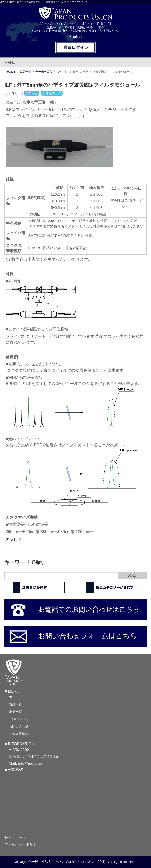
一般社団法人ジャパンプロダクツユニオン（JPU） (69, 862)
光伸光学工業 (44, 72)
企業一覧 (15, 712)
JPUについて (19, 719)
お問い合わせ (19, 726)
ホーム (14, 697)
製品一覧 (15, 704)
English (76, 37)
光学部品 (31, 93)
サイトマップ (15, 838)
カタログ (14, 539)
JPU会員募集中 (20, 734)
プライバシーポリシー (22, 844)
